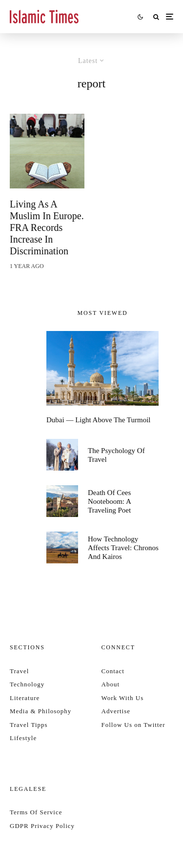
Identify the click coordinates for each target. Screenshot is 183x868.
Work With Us (123, 698)
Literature (25, 698)
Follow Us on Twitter (133, 725)
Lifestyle (23, 738)
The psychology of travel (116, 455)
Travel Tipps (29, 725)
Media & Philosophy (41, 711)
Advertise (116, 711)
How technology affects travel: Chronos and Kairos (123, 548)
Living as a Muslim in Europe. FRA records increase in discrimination (47, 227)
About (111, 684)
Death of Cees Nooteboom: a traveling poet (109, 501)
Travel (19, 671)
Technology (27, 684)
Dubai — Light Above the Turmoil (98, 420)
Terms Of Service (36, 812)
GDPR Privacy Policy (42, 826)
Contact (113, 671)
